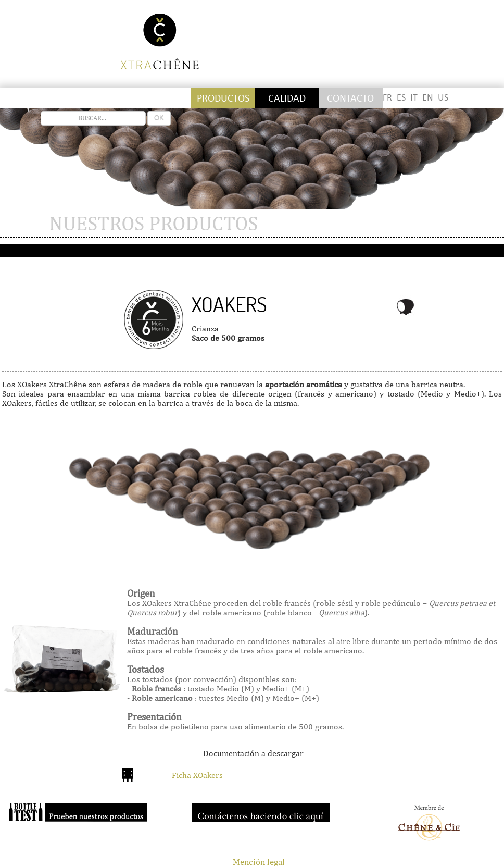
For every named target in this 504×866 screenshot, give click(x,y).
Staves (98, 98)
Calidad (287, 98)
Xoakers (229, 304)
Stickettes (34, 98)
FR (387, 98)
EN (428, 98)
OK (159, 118)
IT (414, 98)
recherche (41, 111)
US (443, 98)
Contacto (350, 98)
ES (401, 98)
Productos (223, 98)
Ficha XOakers (197, 775)
